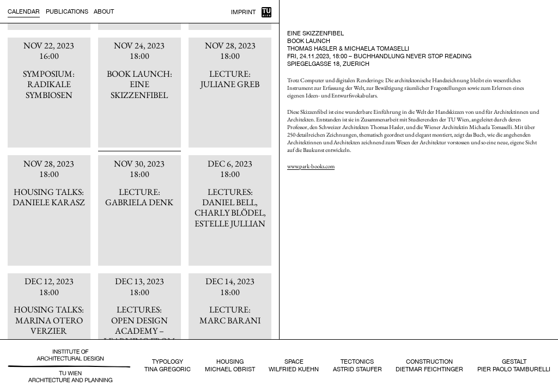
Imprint (243, 12)
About (104, 11)
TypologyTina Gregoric (168, 365)
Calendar (24, 11)
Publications (67, 11)
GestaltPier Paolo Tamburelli (514, 365)
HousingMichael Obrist (230, 365)
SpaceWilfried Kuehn (294, 365)
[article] (49, 93)
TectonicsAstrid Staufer (357, 365)
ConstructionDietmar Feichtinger (429, 365)
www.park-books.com (311, 166)
